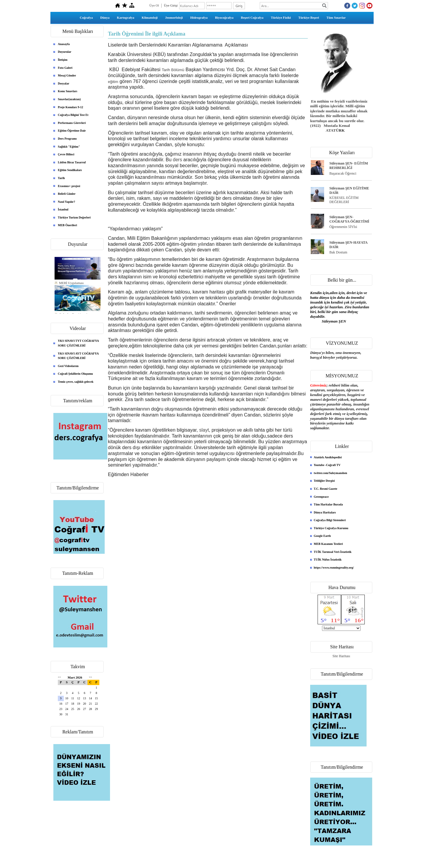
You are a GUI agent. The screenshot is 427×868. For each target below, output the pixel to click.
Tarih (61, 178)
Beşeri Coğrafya (252, 17)
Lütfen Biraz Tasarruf (72, 162)
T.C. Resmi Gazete (325, 489)
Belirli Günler (67, 194)
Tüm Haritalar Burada (328, 504)
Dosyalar (63, 83)
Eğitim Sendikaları (70, 170)
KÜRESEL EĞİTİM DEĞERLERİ (344, 200)
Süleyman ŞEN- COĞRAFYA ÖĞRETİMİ (349, 219)
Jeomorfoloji (174, 17)
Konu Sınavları (67, 91)
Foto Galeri (65, 68)
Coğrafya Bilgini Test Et (73, 115)
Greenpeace (321, 497)
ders (177, 160)
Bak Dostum (338, 252)
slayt (204, 430)
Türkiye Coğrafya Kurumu (331, 528)
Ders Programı (67, 139)
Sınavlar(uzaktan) (69, 99)
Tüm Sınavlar (336, 17)
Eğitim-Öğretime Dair (72, 131)
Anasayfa (64, 44)
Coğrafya (86, 17)
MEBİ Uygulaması (71, 283)
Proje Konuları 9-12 (70, 107)
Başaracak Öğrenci (343, 173)
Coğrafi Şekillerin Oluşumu (75, 374)
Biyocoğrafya (224, 17)
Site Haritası (341, 656)
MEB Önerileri (67, 225)
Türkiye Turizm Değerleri (74, 217)
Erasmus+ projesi (69, 186)
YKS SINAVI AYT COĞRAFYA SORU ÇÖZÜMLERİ (78, 356)
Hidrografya (199, 17)
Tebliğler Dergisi (324, 481)
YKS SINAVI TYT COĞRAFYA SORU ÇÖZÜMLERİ (78, 343)
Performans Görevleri (72, 123)
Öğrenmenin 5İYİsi (343, 227)
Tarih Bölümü (173, 70)
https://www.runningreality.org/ (334, 568)
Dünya (105, 17)
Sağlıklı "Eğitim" (69, 147)
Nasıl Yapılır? (66, 202)
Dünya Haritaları (325, 512)
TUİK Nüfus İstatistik (328, 560)
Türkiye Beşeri (309, 17)
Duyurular (65, 52)
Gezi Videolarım (68, 366)
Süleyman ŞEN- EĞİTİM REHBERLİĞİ (349, 166)
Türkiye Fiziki (281, 17)
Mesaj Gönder (67, 75)
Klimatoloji (150, 17)
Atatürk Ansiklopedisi (328, 457)
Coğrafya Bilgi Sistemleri (330, 520)
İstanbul (63, 209)
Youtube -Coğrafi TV (327, 465)
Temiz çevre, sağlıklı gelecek (76, 382)
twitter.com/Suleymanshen (330, 473)
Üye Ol (154, 5)
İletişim (63, 60)
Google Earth (322, 536)
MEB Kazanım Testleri (328, 544)
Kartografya (126, 17)
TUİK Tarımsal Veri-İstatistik (333, 552)
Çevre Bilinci (66, 154)
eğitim (113, 82)
